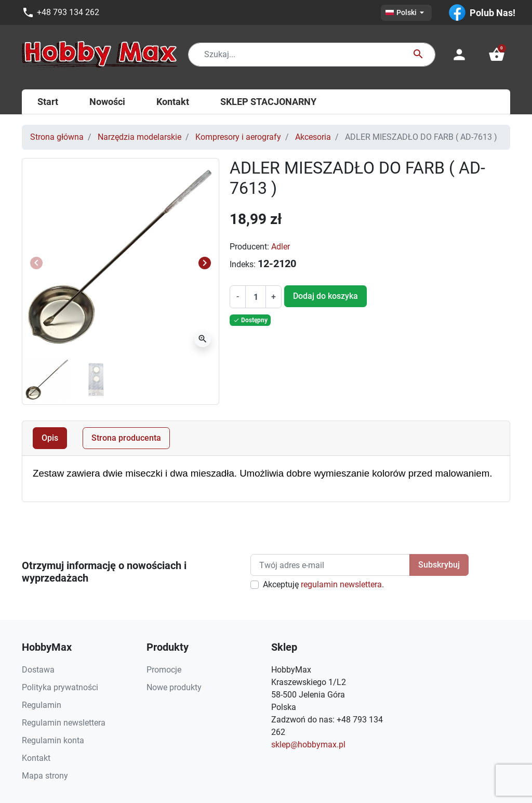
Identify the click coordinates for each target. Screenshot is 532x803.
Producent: (249, 247)
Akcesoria (313, 137)
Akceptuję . (323, 584)
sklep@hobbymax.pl (308, 745)
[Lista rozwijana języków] (406, 13)
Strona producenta (126, 438)
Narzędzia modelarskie (139, 137)
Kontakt (36, 758)
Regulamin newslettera (64, 723)
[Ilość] (256, 297)
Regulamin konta (53, 740)
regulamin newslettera (341, 584)
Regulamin (42, 705)
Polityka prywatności (60, 687)
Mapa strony (45, 776)
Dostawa (38, 670)
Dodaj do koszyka (325, 296)
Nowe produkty (174, 687)
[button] (497, 55)
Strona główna (57, 137)
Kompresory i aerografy (238, 137)
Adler (281, 247)
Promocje (164, 670)
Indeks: (243, 264)
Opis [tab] (50, 438)
